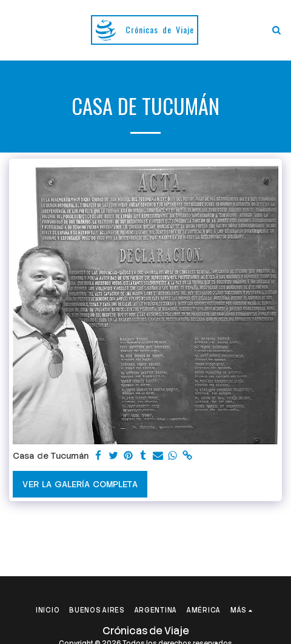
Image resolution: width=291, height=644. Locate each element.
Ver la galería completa (80, 484)
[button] (13, 30)
